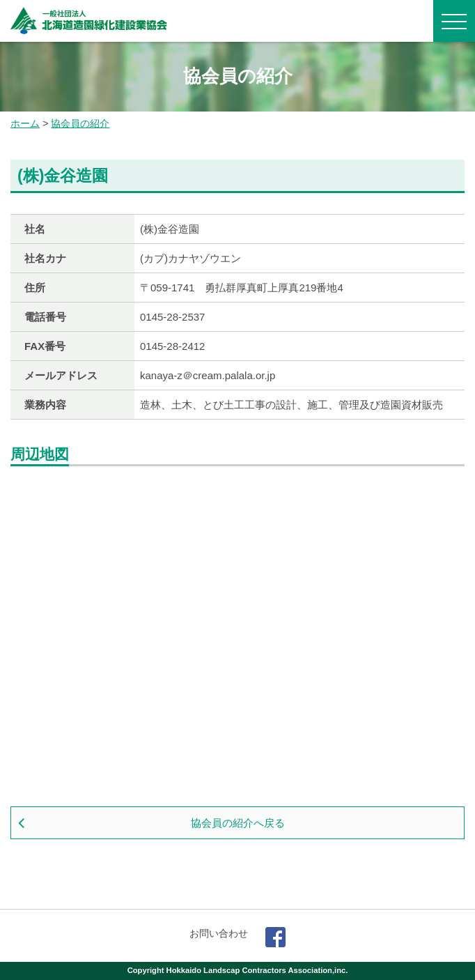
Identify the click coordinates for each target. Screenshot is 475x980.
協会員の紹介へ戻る (238, 823)
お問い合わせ (219, 933)
